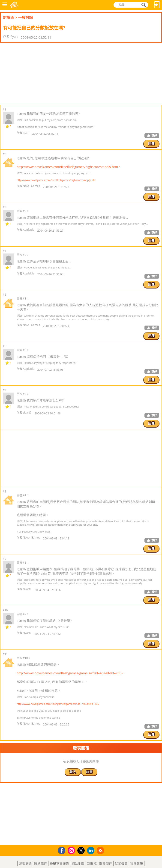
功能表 (5, 5)
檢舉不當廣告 (59, 864)
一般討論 (25, 17)
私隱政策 (137, 864)
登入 (157, 5)
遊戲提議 (25, 864)
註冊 (89, 772)
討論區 (9, 17)
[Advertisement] (37, 74)
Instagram (72, 850)
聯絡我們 (41, 864)
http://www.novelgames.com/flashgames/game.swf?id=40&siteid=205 (58, 704)
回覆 (151, 144)
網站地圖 (78, 864)
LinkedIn (91, 851)
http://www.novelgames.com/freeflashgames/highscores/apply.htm (56, 180)
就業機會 (121, 864)
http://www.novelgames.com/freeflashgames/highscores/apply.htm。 (69, 167)
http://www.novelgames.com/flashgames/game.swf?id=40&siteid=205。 (70, 673)
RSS (101, 850)
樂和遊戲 (14, 5)
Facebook (63, 850)
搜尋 (143, 5)
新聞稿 (92, 864)
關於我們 (106, 864)
